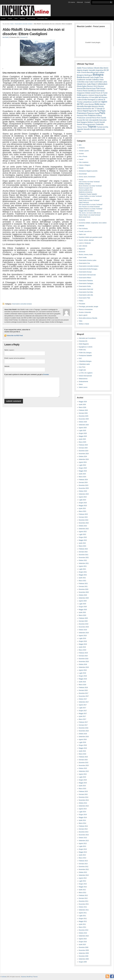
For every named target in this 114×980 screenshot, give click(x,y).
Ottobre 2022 (83, 526)
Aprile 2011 (82, 924)
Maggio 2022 (83, 540)
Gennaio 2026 (83, 413)
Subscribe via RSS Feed (15, 336)
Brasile (80, 77)
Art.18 (106, 70)
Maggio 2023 (83, 506)
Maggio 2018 (83, 679)
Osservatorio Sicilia (85, 286)
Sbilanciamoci (83, 379)
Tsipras (92, 127)
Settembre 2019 (84, 633)
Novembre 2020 (84, 592)
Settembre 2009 (84, 953)
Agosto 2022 (83, 532)
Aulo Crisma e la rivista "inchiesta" (89, 182)
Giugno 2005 (83, 962)
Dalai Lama (103, 82)
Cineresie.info (83, 341)
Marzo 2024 (82, 477)
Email (15, 358)
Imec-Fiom (82, 367)
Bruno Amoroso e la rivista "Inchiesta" (90, 186)
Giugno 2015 (83, 780)
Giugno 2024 (83, 468)
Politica (99, 115)
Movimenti (82, 252)
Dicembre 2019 (83, 624)
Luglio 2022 (82, 534)
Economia (82, 220)
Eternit (89, 88)
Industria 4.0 (86, 97)
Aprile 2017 (82, 716)
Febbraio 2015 (83, 791)
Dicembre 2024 (83, 451)
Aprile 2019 (82, 647)
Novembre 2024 (84, 454)
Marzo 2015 (82, 789)
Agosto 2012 (83, 878)
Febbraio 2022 (83, 549)
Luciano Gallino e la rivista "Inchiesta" (90, 196)
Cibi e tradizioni (84, 162)
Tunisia (99, 127)
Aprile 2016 (82, 751)
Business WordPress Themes (29, 977)
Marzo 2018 (82, 685)
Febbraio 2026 (83, 410)
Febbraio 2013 (83, 861)
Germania (101, 91)
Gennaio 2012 (83, 898)
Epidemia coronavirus (85, 192)
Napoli (85, 111)
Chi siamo (72, 2)
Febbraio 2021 (83, 584)
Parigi (97, 113)
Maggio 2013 (83, 852)
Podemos (92, 115)
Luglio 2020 (82, 604)
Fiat (98, 88)
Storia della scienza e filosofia (88, 318)
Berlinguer (88, 75)
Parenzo (91, 113)
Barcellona (91, 72)
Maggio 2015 (83, 783)
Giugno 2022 (83, 537)
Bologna (98, 75)
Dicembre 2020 (83, 589)
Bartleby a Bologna (85, 184)
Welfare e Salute (84, 324)
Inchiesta (4, 977)
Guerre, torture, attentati (86, 240)
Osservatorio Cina (84, 263)
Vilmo (79, 131)
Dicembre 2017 (83, 693)
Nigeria (91, 111)
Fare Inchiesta (31, 18)
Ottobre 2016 (83, 734)
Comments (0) (24, 37)
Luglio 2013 (82, 846)
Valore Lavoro (83, 387)
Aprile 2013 (82, 855)
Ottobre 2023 (83, 491)
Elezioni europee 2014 (86, 188)
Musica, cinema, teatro (86, 255)
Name (9, 350)
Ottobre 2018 (83, 664)
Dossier (3, 18)
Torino (85, 127)
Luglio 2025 (82, 431)
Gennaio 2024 (83, 482)
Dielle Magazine (84, 344)
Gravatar (46, 374)
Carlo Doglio (94, 77)
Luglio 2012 (82, 881)
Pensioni (80, 115)
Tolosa (79, 127)
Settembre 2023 (84, 494)
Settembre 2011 (84, 910)
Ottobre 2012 (83, 872)
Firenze (102, 88)
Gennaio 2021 (83, 586)
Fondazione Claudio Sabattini (88, 194)
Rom (99, 118)
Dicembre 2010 (83, 930)
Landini (95, 102)
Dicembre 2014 (83, 797)
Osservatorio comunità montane (24, 24)
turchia (105, 127)
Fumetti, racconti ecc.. (86, 231)
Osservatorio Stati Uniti (86, 289)
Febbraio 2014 (83, 826)
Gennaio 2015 (83, 794)
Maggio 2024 (83, 471)
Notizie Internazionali (85, 376)
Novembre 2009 (84, 950)
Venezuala (101, 129)
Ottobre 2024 (83, 457)
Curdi (96, 82)
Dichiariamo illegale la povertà (88, 171)
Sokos (81, 384)
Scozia (80, 120)
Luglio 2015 (82, 777)
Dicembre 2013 (83, 832)
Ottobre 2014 (83, 803)
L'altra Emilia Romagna (86, 100)
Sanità (104, 118)
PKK (86, 115)
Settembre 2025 (84, 425)
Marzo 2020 (82, 615)
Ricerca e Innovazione (86, 309)
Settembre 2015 (84, 771)
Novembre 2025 (84, 419)
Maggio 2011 (83, 921)
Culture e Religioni (84, 165)
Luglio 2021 (82, 569)
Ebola (79, 86)
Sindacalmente (83, 382)
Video (16, 18)
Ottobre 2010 (83, 933)
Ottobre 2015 (83, 768)
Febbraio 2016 (83, 757)
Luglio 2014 (82, 812)
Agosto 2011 (83, 913)
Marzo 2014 (82, 823)
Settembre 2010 (84, 936)
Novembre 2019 (84, 627)
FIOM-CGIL (82, 350)
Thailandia (100, 124)
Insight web (82, 370)
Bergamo (80, 75)
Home (12, 24)
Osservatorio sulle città (86, 295)
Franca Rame (82, 91)
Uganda (80, 129)
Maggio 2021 (83, 575)
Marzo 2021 (82, 581)
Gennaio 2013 (83, 864)
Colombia (81, 82)
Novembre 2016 (84, 731)
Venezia (93, 129)
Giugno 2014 (83, 815)
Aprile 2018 (82, 682)
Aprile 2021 (82, 578)
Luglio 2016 (82, 742)
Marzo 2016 (82, 754)
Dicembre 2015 (83, 763)
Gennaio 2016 (83, 760)
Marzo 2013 (82, 858)
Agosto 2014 (83, 809)
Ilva (105, 95)
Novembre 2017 (84, 696)
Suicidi (102, 122)
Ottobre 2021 (83, 560)
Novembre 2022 (84, 523)
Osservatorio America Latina (88, 260)
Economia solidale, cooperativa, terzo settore (93, 223)
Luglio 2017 (82, 708)
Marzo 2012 (82, 893)
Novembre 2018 (84, 662)
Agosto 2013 (83, 843)
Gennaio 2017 (83, 725)
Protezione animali (84, 118)
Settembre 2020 (84, 598)
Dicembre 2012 (83, 867)
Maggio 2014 (83, 817)
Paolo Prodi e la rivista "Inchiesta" (89, 200)
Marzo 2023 (82, 511)
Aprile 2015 (82, 786)
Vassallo (87, 129)
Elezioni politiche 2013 (86, 190)
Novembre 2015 (84, 765)
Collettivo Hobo (98, 80)
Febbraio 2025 (83, 445)
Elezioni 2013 (92, 86)
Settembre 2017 (84, 702)
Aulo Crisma (82, 72)
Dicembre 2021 (83, 555)
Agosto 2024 (83, 462)
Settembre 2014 (84, 806)
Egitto (84, 86)
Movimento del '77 (90, 109)
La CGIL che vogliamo (86, 373)
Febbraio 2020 (83, 618)
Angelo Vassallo (89, 70)
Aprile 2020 (82, 612)
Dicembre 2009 (83, 947)
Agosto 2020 (83, 601)
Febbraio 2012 (83, 895)
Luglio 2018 (82, 673)
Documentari (83, 174)
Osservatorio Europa (85, 272)
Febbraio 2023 (83, 514)
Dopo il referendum (99, 84)
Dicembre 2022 (83, 520)
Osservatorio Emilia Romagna (88, 269)
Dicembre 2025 (83, 416)
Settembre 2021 (84, 563)
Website (7, 366)
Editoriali (22, 18)
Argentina (99, 70)
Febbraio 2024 (83, 480)
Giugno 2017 (83, 711)
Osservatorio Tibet (42, 18)
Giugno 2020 (83, 607)
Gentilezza (92, 91)
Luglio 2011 (82, 916)
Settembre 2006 (84, 959)
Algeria (80, 70)
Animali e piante (84, 151)
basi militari (100, 72)
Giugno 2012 (83, 884)
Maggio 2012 (83, 887)
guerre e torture (88, 95)
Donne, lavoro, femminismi (87, 177)
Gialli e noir (82, 234)
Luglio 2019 (82, 638)
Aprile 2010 (82, 945)
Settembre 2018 (84, 667)
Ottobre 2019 (83, 630)
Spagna (84, 122)
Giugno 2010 (83, 942)
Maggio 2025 (83, 436)
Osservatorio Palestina (86, 281)
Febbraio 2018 (83, 688)
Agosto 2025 (83, 428)
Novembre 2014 (84, 800)
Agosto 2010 (83, 939)
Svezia (80, 124)
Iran (93, 97)
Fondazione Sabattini (85, 356)
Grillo (79, 95)
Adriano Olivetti (93, 68)
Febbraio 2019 (83, 653)
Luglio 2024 (82, 465)
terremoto (91, 124)
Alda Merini (104, 68)
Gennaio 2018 (83, 690)
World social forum (85, 217)
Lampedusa (87, 102)
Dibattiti (10, 18)
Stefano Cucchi (93, 122)
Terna (85, 124)
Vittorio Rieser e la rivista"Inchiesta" (90, 215)
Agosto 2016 (83, 740)
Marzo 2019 (82, 650)
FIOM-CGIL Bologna (85, 353)
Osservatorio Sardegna (86, 283)
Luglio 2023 (82, 500)
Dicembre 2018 (83, 659)
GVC (80, 358)
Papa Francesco (84, 202)
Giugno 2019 (83, 641)
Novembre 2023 (84, 488)
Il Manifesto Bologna (85, 361)
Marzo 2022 (82, 546)
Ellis (84, 88)
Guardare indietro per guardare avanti (90, 237)
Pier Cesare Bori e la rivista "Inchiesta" (91, 205)
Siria (101, 120)
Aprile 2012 (82, 890)
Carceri (81, 159)
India (79, 97)
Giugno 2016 (83, 745)
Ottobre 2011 (83, 907)
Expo (94, 88)
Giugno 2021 (83, 572)
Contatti (87, 2)
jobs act (98, 97)
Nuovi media (83, 257)
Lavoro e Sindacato (85, 243)
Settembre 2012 (84, 875)
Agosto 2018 (83, 670)
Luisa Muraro (89, 104)
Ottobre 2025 (83, 422)
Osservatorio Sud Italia (86, 292)
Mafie (97, 104)
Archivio (81, 154)
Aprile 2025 (82, 439)
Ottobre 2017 (83, 699)
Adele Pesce (82, 68)
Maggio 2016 (83, 748)
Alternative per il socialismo (87, 338)
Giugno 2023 (83, 503)
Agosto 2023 (83, 497)
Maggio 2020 (83, 610)
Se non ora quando (91, 120)
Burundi (86, 77)
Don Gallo (87, 84)
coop (87, 82)
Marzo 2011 (82, 927)
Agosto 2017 (83, 705)
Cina (101, 77)
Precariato (82, 304)
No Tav (97, 111)
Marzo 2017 (82, 719)
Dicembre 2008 (83, 956)
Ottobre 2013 (83, 838)
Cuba (91, 82)
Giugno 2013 (83, 849)
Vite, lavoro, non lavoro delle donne (90, 213)
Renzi (94, 118)
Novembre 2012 (84, 869)
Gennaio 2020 (83, 621)
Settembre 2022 (84, 529)
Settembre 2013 (84, 841)
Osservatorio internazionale (87, 275)
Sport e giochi (83, 315)
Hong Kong (99, 95)
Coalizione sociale (84, 80)
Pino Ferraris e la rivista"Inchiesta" (89, 207)
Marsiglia (88, 106)
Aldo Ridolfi (6, 37)
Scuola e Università (85, 312)
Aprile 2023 (82, 508)
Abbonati (80, 2)
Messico (95, 106)
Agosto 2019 (83, 636)
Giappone (81, 93)
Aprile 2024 (82, 474)
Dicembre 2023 (83, 485)
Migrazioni (82, 249)
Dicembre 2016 (83, 728)
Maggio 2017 (83, 714)
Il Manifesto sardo (84, 364)
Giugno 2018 (83, 676)
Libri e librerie (83, 246)
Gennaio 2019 (83, 656)
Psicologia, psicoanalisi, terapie (88, 307)
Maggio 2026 (83, 402)
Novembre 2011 (84, 904)
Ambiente (82, 148)
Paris (102, 113)
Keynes (104, 97)
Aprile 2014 (82, 820)
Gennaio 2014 (83, 829)
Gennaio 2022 (83, 552)
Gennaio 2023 (83, 517)
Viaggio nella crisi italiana (87, 211)
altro (80, 145)
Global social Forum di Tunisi (96, 93)
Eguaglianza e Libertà (85, 347)
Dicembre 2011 (83, 901)
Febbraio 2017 (83, 722)
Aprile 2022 (82, 543)
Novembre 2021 (84, 558)
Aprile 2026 (82, 405)
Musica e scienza (84, 198)
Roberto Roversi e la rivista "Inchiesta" (91, 209)
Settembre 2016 (84, 737)
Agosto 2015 (83, 774)
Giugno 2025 (83, 433)
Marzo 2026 (82, 407)
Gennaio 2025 (83, 448)
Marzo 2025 (82, 442)
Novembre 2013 (84, 835)
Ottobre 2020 (83, 595)
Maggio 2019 (83, 644)
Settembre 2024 (84, 459)
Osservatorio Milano (85, 278)
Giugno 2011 (83, 919)
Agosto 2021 (83, 566)
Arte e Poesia (83, 157)
